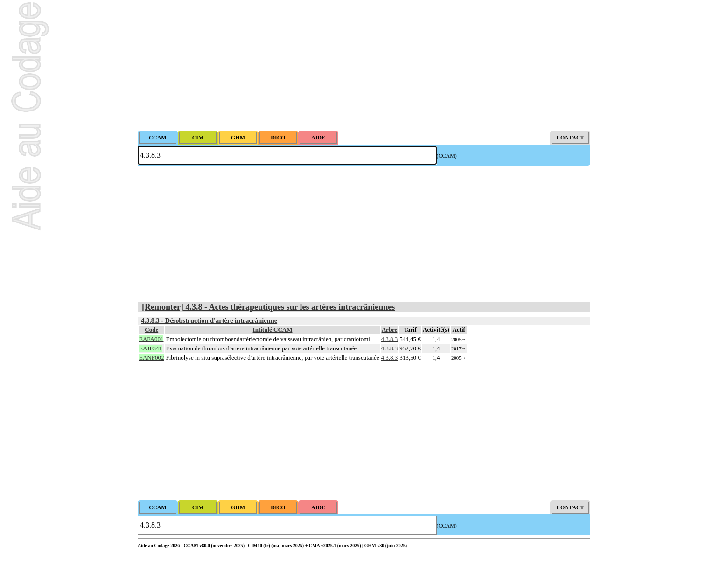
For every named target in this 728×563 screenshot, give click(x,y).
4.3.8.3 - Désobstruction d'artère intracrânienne (209, 320)
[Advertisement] (364, 65)
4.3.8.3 (390, 339)
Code (151, 330)
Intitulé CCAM (273, 330)
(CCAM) (447, 156)
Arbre (390, 330)
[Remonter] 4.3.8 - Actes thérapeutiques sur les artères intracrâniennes (268, 307)
